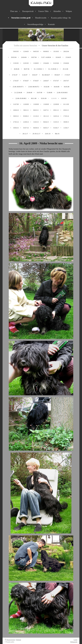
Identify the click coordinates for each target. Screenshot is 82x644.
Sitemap (19, 640)
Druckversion (10, 640)
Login (75, 640)
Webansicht (74, 642)
